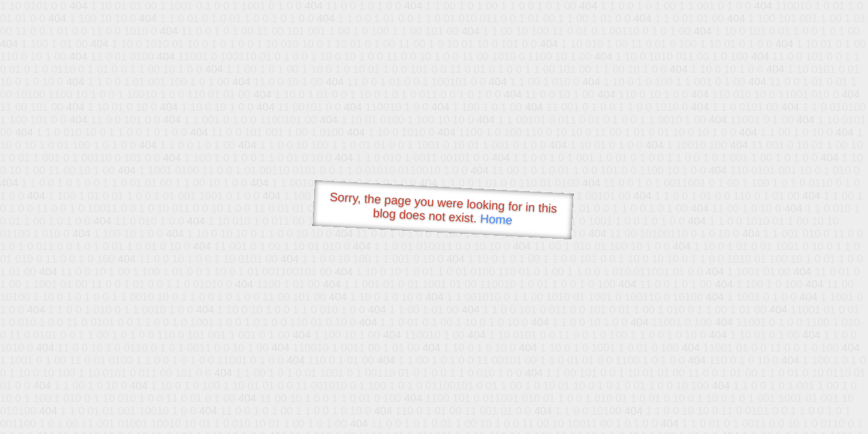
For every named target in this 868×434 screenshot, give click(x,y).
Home (496, 219)
